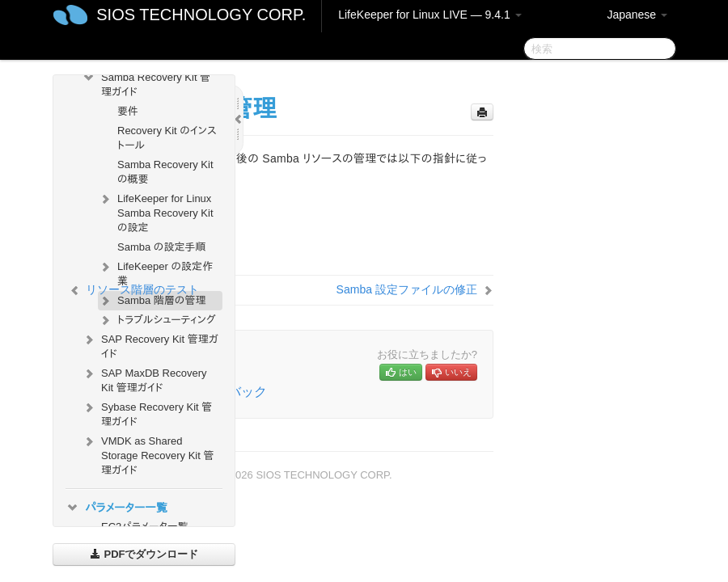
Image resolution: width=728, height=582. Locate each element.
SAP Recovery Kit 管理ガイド (150, 345)
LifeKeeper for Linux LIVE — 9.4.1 (430, 15)
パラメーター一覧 (116, 508)
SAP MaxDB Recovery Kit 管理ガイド (144, 379)
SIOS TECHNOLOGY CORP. (201, 15)
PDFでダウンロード (144, 554)
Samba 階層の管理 (152, 301)
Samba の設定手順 (161, 247)
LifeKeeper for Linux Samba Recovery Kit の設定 (156, 211)
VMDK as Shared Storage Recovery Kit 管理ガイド (148, 454)
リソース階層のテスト (142, 289)
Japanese (637, 15)
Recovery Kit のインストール (167, 138)
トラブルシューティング (157, 320)
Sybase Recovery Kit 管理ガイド (147, 413)
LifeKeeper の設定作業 (155, 272)
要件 (128, 111)
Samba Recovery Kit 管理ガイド (146, 83)
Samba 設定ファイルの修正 (407, 289)
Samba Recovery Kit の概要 (165, 172)
